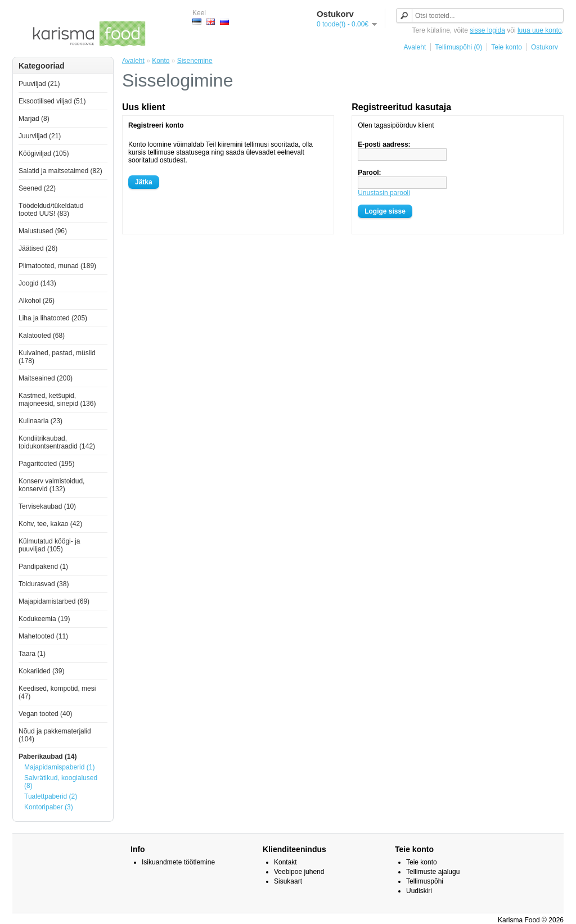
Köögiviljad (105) (44, 153)
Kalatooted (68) (42, 336)
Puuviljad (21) (39, 84)
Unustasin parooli (384, 193)
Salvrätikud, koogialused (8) (61, 782)
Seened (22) (37, 188)
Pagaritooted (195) (46, 464)
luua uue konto (540, 30)
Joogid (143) (37, 283)
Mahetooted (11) (43, 636)
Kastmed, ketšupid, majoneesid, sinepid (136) (57, 400)
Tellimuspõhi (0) (458, 47)
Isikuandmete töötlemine (178, 862)
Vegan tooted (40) (45, 714)
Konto (161, 61)
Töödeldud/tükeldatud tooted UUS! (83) (51, 210)
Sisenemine (195, 61)
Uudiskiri (419, 891)
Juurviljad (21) (40, 136)
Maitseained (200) (46, 378)
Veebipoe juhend (299, 872)
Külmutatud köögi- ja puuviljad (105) (49, 545)
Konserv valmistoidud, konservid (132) (51, 485)
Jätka (144, 182)
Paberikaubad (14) (48, 757)
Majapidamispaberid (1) (59, 767)
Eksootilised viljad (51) (52, 101)
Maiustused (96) (43, 231)
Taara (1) (32, 654)
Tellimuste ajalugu (433, 872)
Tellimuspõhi (425, 881)
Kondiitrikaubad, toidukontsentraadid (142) (57, 442)
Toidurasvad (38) (44, 584)
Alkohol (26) (37, 301)
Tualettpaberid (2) (51, 796)
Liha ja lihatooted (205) (53, 318)
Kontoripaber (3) (49, 807)
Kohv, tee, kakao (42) (50, 524)
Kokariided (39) (41, 671)
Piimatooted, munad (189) (57, 266)
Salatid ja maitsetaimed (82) (60, 171)
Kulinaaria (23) (40, 421)
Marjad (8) (34, 119)
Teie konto (507, 47)
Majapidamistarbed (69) (54, 601)
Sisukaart (288, 881)
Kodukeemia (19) (44, 619)
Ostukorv (544, 47)
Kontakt (285, 862)
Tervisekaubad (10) (47, 506)
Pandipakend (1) (43, 567)
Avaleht (415, 47)
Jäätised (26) (38, 248)
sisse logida (487, 30)
